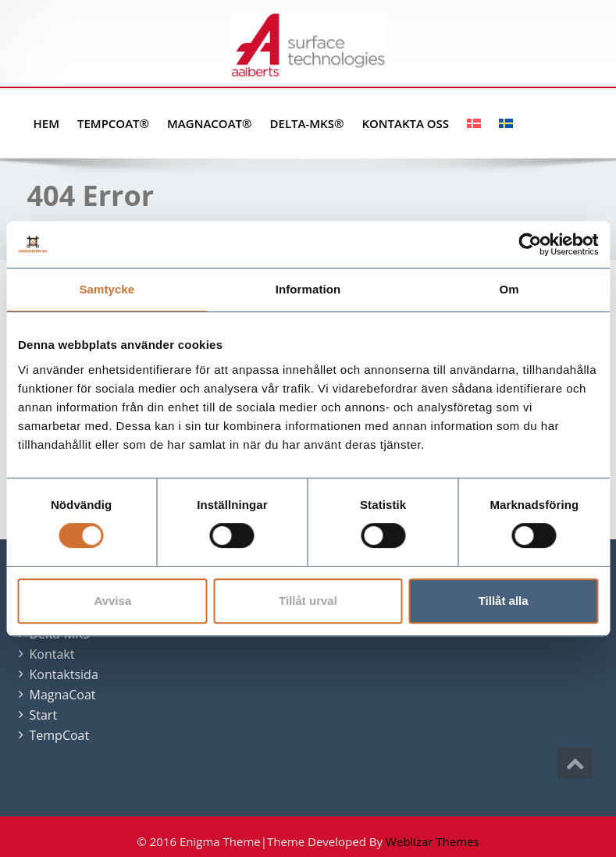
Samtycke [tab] (107, 289)
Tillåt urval (308, 601)
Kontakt (52, 654)
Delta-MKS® (307, 123)
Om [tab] (509, 289)
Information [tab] (308, 289)
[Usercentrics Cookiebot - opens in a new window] (530, 244)
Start (44, 715)
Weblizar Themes (433, 841)
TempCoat (60, 735)
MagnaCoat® (209, 123)
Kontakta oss (405, 123)
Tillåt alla (504, 601)
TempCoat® (113, 123)
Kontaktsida (64, 674)
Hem (46, 123)
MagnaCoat (63, 695)
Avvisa (112, 601)
